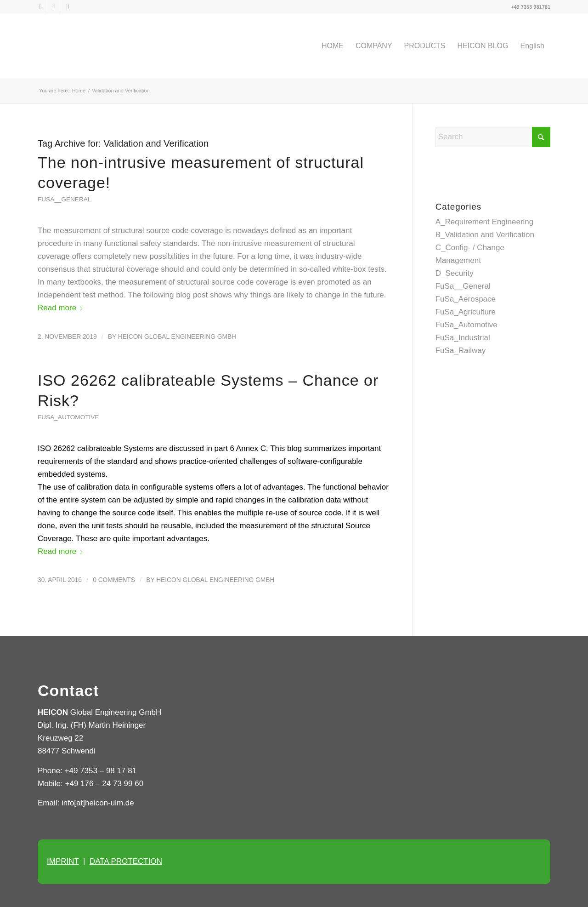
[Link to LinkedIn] (54, 7)
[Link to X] (40, 7)
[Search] (493, 137)
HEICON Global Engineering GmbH (177, 337)
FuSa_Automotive (68, 417)
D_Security (455, 273)
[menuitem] (333, 46)
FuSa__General (64, 199)
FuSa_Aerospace (466, 299)
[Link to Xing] (68, 7)
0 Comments (114, 580)
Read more (61, 308)
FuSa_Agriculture (466, 312)
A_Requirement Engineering (485, 222)
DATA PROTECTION (126, 861)
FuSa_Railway (461, 351)
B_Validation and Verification (485, 235)
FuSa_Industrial (463, 338)
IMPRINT (63, 861)
